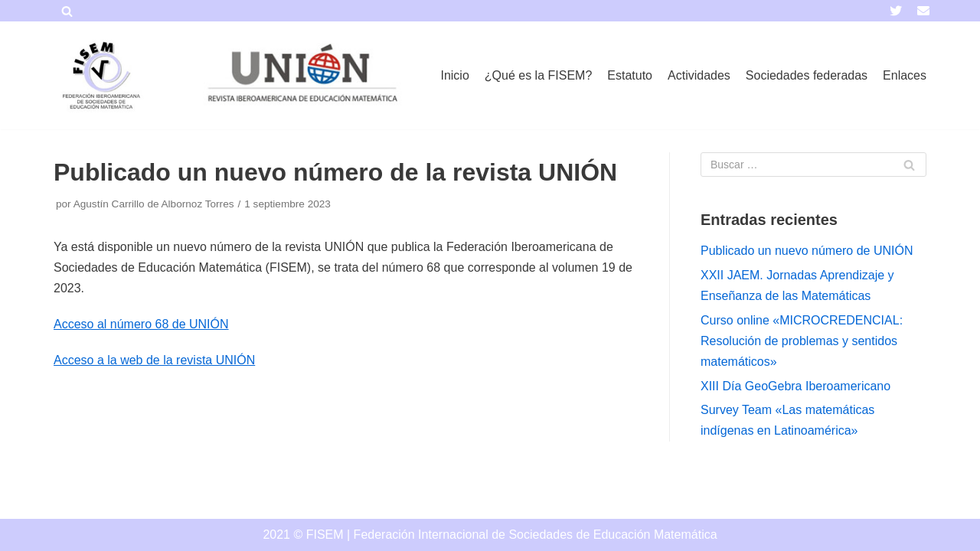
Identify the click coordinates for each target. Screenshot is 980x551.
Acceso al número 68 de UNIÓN (141, 324)
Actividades (699, 75)
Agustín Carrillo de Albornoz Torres (154, 204)
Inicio (454, 75)
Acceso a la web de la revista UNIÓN (154, 360)
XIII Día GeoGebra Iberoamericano (795, 386)
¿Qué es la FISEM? (539, 75)
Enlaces (905, 75)
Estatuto (630, 75)
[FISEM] (100, 75)
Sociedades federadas (807, 75)
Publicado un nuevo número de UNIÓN (807, 251)
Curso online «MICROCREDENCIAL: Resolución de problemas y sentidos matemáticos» (802, 341)
